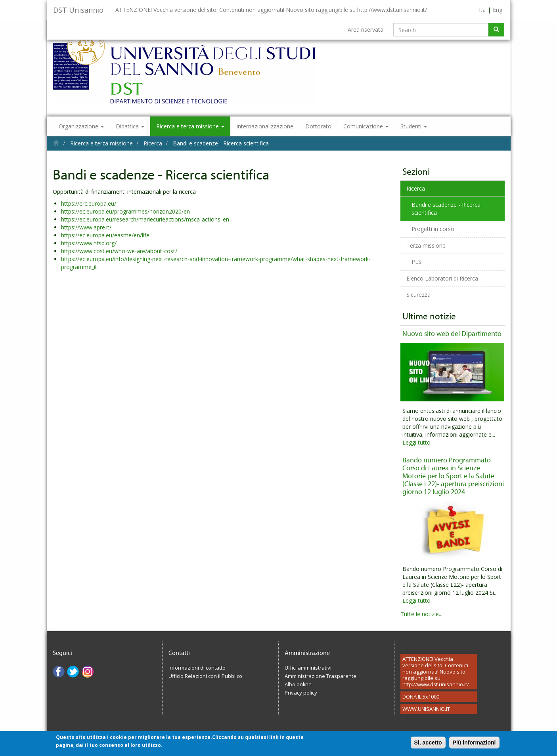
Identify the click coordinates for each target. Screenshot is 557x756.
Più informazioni (474, 745)
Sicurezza (418, 295)
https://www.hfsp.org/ (89, 243)
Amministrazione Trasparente (321, 676)
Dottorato (318, 126)
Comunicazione (366, 126)
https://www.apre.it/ (86, 227)
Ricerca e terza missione (190, 126)
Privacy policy (301, 693)
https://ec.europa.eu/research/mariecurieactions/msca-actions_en (145, 219)
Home (56, 143)
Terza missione (426, 245)
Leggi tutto (416, 442)
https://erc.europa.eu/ (89, 203)
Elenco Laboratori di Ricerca (442, 278)
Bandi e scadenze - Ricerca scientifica (446, 209)
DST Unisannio (78, 10)
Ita (482, 10)
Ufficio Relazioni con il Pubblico (205, 676)
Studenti (414, 126)
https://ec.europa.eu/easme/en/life (105, 235)
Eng (498, 10)
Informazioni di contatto (197, 668)
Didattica (130, 126)
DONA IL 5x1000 (421, 697)
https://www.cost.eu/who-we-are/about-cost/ (119, 251)
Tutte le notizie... (421, 614)
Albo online (298, 684)
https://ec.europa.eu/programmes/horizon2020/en (125, 211)
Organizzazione (81, 126)
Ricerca (153, 143)
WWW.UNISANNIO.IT (426, 709)
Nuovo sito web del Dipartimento (452, 333)
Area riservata (366, 30)
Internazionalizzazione (265, 126)
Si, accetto (428, 745)
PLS (416, 262)
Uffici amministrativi (308, 668)
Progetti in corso (433, 229)
